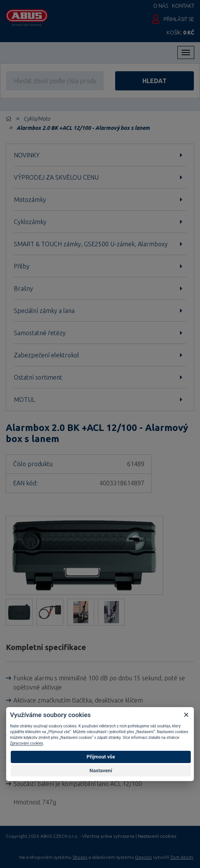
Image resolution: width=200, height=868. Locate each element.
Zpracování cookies (26, 743)
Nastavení (101, 771)
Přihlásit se (179, 19)
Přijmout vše (101, 757)
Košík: (180, 33)
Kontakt (183, 6)
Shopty (80, 857)
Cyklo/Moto (37, 119)
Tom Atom (182, 857)
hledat (155, 81)
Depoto (144, 857)
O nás (161, 6)
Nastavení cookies (157, 836)
